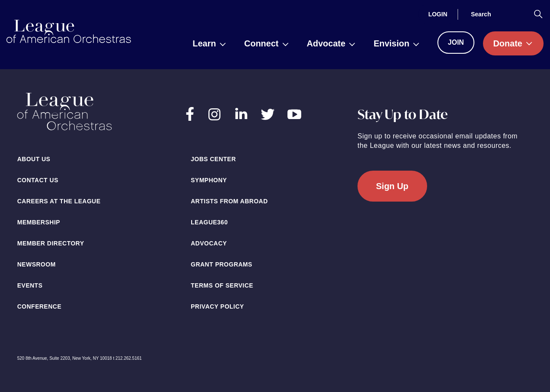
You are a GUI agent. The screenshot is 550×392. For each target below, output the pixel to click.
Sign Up (392, 186)
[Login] (438, 14)
